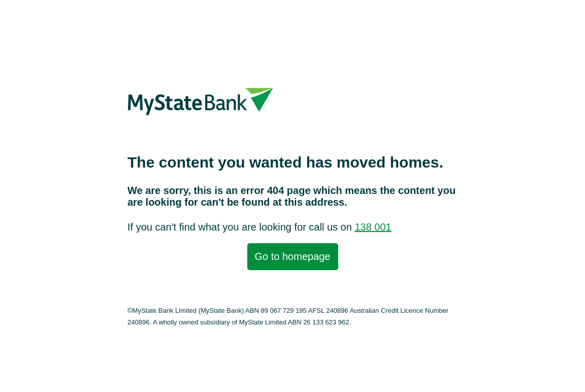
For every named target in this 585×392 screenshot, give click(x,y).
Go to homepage (293, 256)
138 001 (373, 227)
